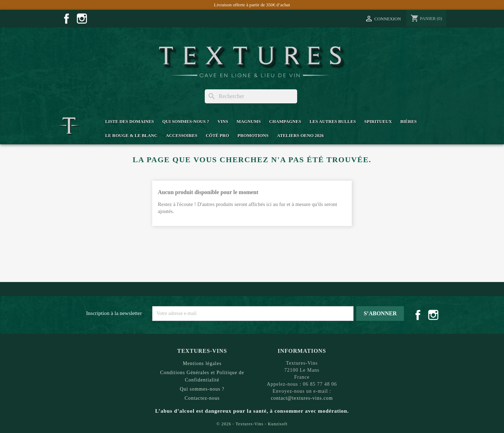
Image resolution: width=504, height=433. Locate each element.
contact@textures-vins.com (302, 398)
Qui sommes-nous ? (186, 122)
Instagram (82, 19)
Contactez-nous (202, 398)
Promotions (253, 136)
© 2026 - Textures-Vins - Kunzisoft (252, 424)
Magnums (249, 122)
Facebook (66, 19)
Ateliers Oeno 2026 (300, 136)
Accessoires (182, 136)
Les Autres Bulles (333, 122)
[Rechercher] (251, 96)
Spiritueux (378, 122)
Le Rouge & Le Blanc (131, 136)
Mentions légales (202, 363)
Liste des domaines (129, 122)
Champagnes (285, 122)
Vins (223, 122)
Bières (409, 122)
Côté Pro (217, 136)
